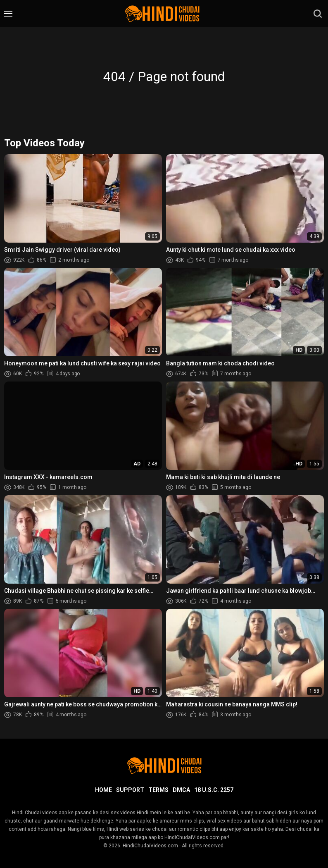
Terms (158, 790)
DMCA (181, 790)
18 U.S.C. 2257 (214, 790)
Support (130, 790)
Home (103, 790)
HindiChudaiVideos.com (150, 846)
